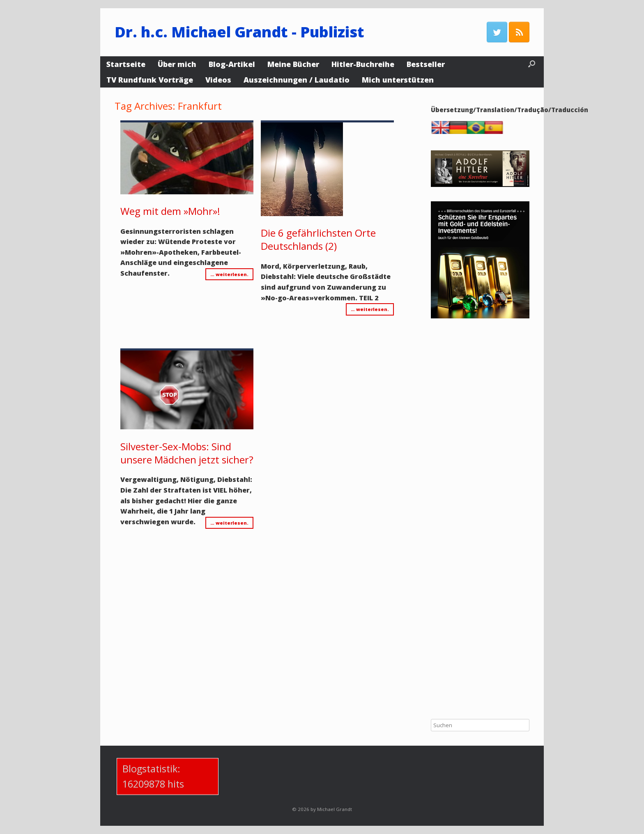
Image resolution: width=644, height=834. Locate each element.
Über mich (177, 64)
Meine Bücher (293, 64)
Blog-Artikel (232, 64)
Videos (218, 80)
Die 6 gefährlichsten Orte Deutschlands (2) (318, 239)
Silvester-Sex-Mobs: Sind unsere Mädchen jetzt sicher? (187, 453)
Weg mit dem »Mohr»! (170, 211)
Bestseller (426, 64)
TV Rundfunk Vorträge (150, 80)
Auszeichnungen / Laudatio (297, 80)
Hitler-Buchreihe (363, 64)
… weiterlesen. (229, 274)
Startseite (126, 64)
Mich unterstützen (398, 80)
